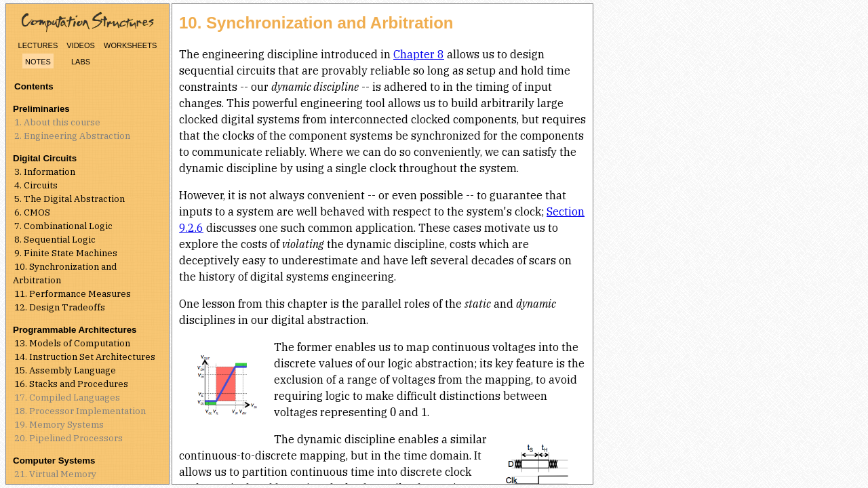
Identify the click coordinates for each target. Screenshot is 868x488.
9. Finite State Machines (66, 253)
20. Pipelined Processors (68, 438)
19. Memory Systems (59, 424)
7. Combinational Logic (63, 226)
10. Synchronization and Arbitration (65, 273)
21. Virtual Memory (55, 474)
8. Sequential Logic (55, 239)
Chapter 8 (419, 54)
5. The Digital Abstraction (70, 199)
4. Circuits (36, 185)
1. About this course (57, 122)
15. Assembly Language (65, 370)
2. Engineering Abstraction (72, 136)
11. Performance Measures (73, 293)
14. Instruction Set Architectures (85, 357)
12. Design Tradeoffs (60, 307)
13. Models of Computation (72, 343)
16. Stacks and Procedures (71, 384)
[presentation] (393, 412)
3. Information (45, 171)
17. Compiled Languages (67, 397)
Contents (34, 86)
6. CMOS (32, 212)
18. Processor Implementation (80, 411)
